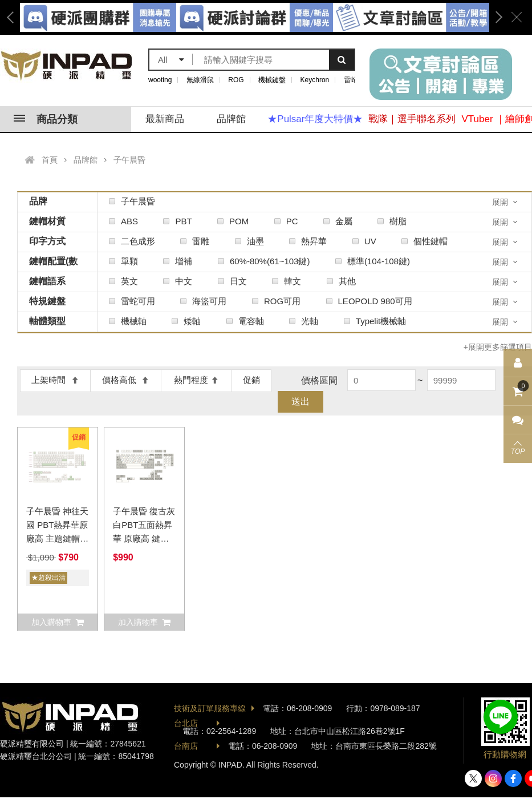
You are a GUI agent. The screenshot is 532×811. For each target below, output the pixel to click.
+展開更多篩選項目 (498, 347)
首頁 (50, 160)
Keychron (315, 80)
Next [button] (495, 17)
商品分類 (46, 119)
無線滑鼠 (200, 80)
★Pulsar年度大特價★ (315, 119)
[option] (255, 17)
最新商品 (165, 119)
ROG (236, 80)
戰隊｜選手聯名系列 (412, 119)
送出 (300, 402)
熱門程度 (196, 380)
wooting (160, 80)
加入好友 (501, 717)
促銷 (251, 380)
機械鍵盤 (272, 80)
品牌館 (231, 119)
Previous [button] (14, 17)
